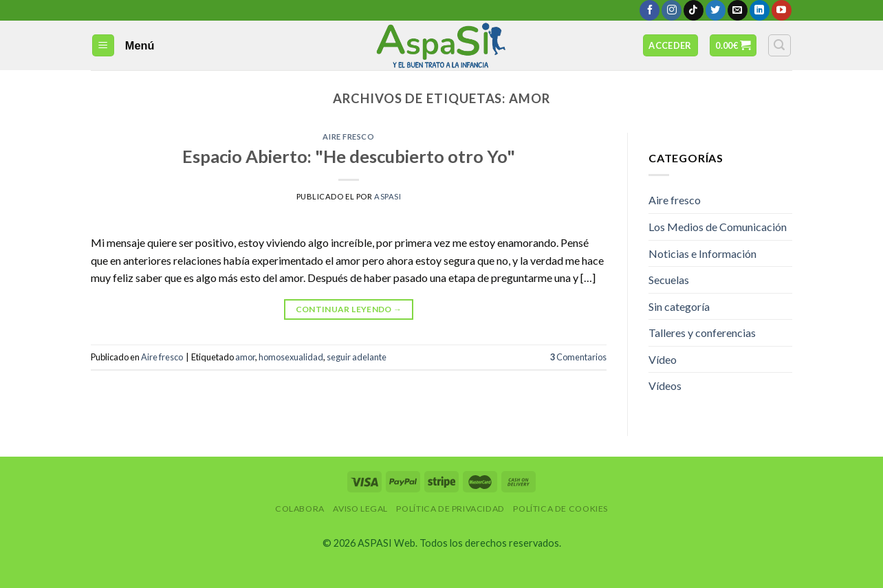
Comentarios (578, 357)
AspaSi (388, 196)
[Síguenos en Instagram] (672, 10)
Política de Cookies (560, 509)
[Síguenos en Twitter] (716, 10)
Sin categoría (679, 306)
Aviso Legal (360, 509)
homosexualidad (291, 357)
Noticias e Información (702, 253)
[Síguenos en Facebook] (650, 10)
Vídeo (663, 359)
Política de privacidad (450, 509)
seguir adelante (357, 357)
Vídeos (665, 385)
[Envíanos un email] (738, 10)
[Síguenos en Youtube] (782, 10)
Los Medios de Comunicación (718, 227)
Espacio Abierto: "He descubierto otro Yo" (349, 156)
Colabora (300, 509)
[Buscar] (780, 45)
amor (245, 357)
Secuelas (669, 280)
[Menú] (103, 46)
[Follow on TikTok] (694, 10)
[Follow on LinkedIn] (760, 10)
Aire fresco (348, 137)
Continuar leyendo (349, 309)
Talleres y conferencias (702, 333)
